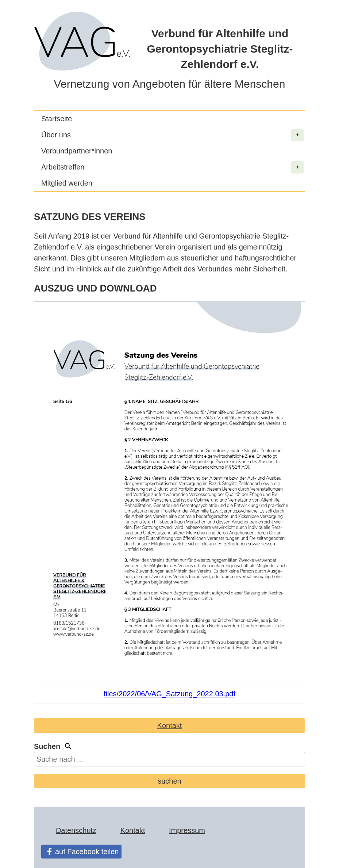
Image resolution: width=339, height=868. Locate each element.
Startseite (57, 119)
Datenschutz (76, 830)
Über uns (172, 135)
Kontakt (170, 726)
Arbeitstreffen (172, 167)
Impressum (187, 830)
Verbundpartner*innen (77, 151)
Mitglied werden (67, 183)
